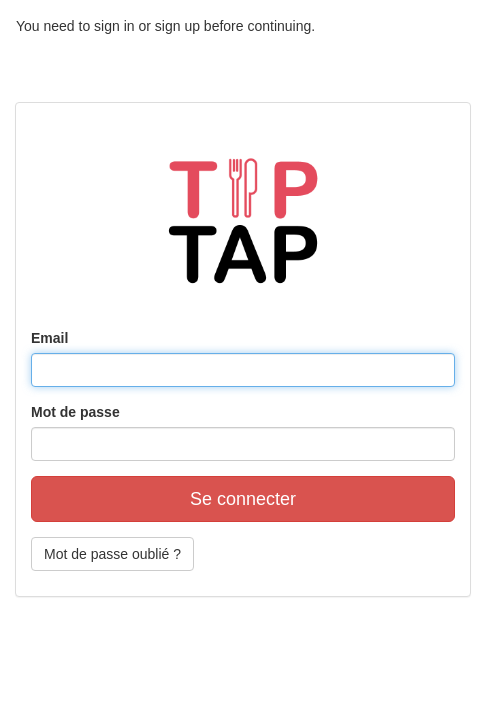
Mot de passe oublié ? (112, 554)
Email (49, 338)
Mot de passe (75, 412)
